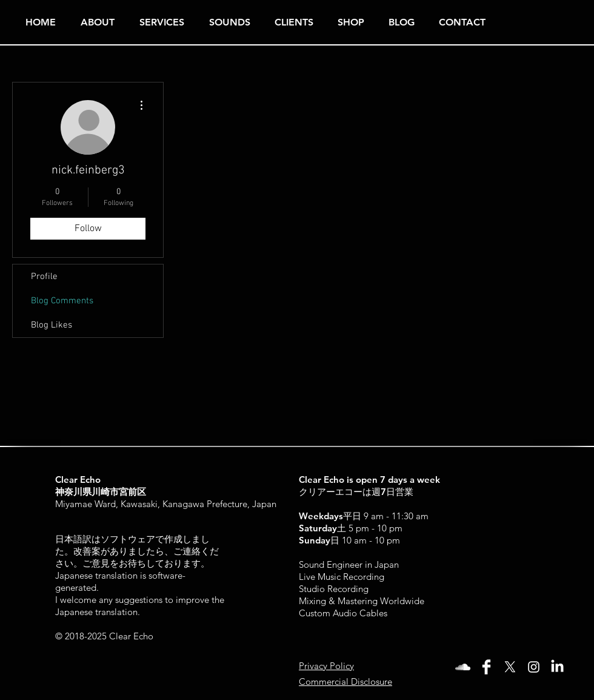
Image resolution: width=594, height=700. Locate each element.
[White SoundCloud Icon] (463, 667)
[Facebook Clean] (486, 667)
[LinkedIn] (557, 667)
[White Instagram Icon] (534, 667)
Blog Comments (62, 301)
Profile (44, 277)
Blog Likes (52, 325)
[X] (510, 667)
